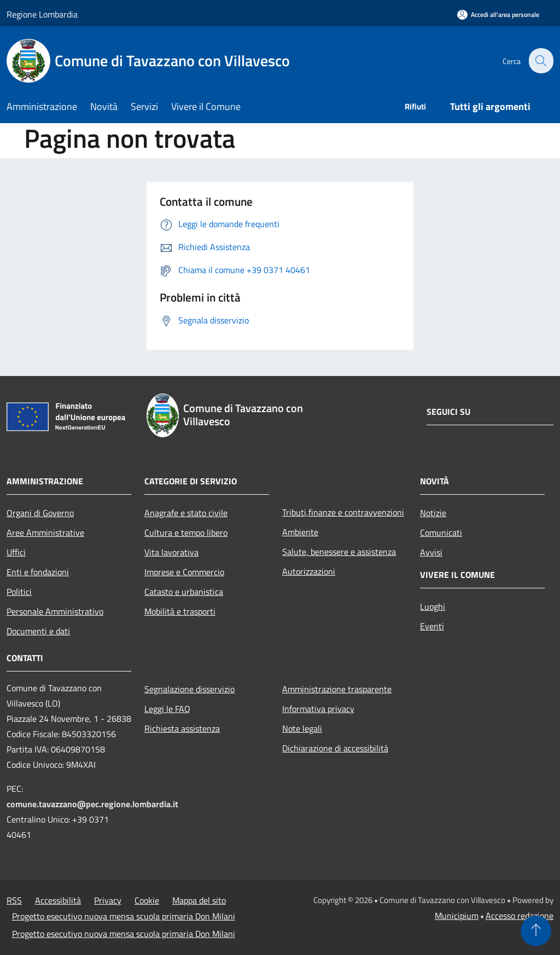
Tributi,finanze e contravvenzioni (343, 512)
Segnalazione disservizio (189, 689)
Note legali (302, 728)
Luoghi (433, 606)
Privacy (108, 900)
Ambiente (300, 532)
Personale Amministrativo (55, 611)
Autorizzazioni (309, 571)
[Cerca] (540, 61)
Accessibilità (58, 900)
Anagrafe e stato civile (186, 513)
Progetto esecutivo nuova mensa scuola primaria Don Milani (124, 916)
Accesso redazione (520, 916)
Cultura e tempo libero (186, 533)
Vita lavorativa (171, 552)
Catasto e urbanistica (184, 592)
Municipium (457, 916)
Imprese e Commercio (184, 572)
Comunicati (441, 533)
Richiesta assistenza (182, 728)
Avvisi (431, 552)
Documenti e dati (38, 631)
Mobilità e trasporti (180, 611)
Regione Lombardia (42, 14)
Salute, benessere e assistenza (339, 552)
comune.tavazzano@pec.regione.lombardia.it (92, 804)
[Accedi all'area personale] (498, 15)
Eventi (432, 626)
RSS (14, 900)
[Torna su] (536, 931)
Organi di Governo (40, 513)
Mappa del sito (199, 900)
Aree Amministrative (45, 533)
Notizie (433, 513)
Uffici (16, 552)
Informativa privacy (318, 709)
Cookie (147, 900)
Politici (19, 592)
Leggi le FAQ (167, 709)
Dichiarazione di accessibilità (335, 748)
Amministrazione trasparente (337, 689)
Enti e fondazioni (38, 572)
